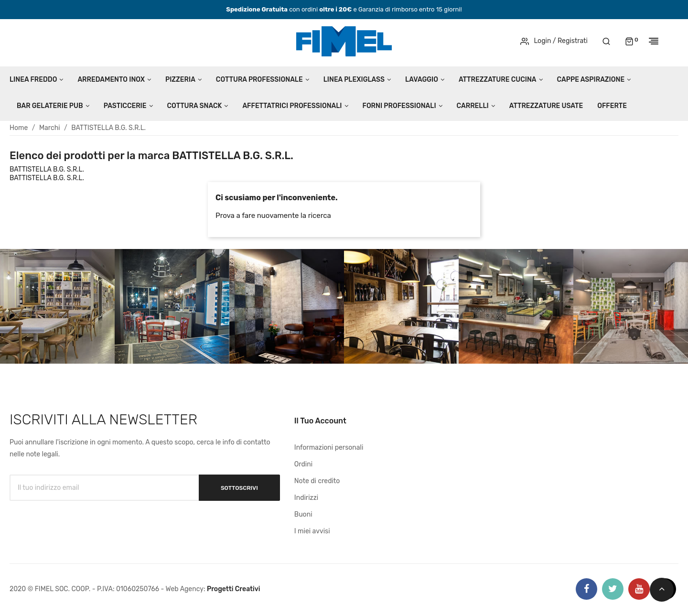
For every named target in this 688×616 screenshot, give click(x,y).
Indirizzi (306, 498)
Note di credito (317, 481)
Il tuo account (320, 421)
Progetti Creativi (234, 589)
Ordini (303, 464)
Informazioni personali (329, 448)
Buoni (303, 514)
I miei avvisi (312, 531)
